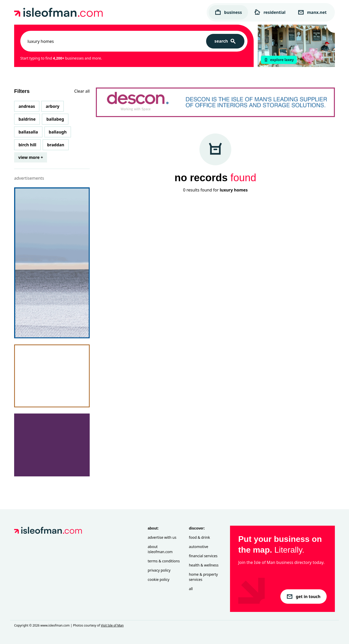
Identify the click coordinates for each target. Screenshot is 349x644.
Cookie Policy (159, 579)
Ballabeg (55, 119)
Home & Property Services (203, 577)
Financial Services (203, 556)
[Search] (225, 41)
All (191, 589)
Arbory (53, 106)
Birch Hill (27, 145)
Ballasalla (28, 132)
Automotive (199, 547)
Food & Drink (199, 537)
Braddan (56, 145)
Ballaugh (58, 132)
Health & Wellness (204, 565)
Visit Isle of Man (112, 625)
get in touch (304, 597)
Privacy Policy (159, 570)
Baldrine (27, 119)
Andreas (27, 106)
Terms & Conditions (164, 561)
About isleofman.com (160, 549)
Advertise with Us (162, 537)
